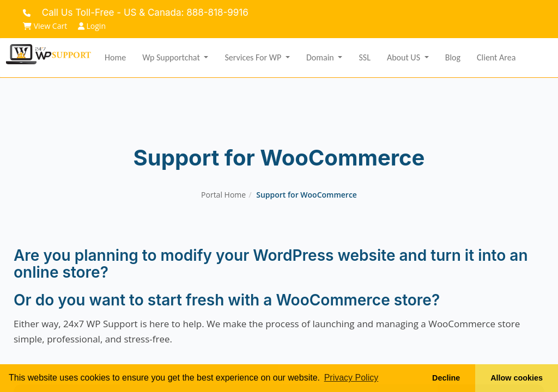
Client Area (496, 57)
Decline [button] (446, 378)
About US (405, 57)
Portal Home (223, 195)
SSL (364, 57)
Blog (453, 57)
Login (92, 26)
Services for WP (254, 57)
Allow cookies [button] (517, 378)
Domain (321, 57)
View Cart (45, 26)
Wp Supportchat (172, 57)
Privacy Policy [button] (351, 378)
